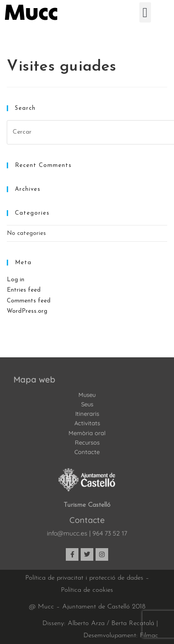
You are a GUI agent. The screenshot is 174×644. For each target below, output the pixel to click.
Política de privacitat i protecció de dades (84, 578)
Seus (87, 404)
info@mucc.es (67, 533)
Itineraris (87, 414)
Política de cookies (87, 590)
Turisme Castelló (87, 505)
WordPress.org (27, 311)
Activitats (87, 423)
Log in (16, 280)
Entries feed (24, 290)
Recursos (87, 442)
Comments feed (29, 301)
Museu (87, 395)
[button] (145, 12)
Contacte (87, 452)
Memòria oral (87, 433)
